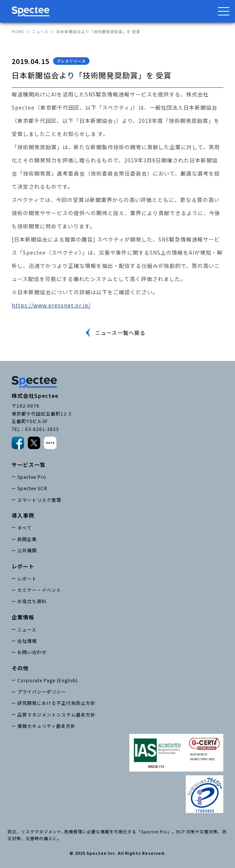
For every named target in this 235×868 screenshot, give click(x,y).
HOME (18, 31)
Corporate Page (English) (48, 680)
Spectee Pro (32, 477)
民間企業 (27, 539)
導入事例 (23, 515)
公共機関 (27, 550)
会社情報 (27, 641)
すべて (24, 528)
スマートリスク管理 (39, 500)
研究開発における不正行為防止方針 (56, 703)
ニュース (40, 31)
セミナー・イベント (39, 590)
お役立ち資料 (32, 601)
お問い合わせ (32, 652)
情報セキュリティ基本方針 (46, 726)
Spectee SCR (32, 488)
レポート (27, 578)
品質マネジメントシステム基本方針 (56, 714)
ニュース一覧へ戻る (120, 333)
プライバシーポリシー (42, 691)
